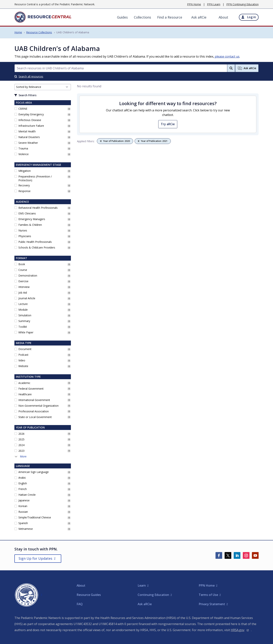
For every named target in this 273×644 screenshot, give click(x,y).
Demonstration (28, 275)
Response (24, 191)
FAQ (80, 604)
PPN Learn (214, 4)
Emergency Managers (32, 219)
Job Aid (23, 293)
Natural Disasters (29, 137)
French (23, 489)
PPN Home (194, 4)
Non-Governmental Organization (38, 406)
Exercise (23, 281)
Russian (23, 512)
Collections (142, 17)
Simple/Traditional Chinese (35, 517)
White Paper (26, 332)
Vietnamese (26, 529)
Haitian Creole (27, 495)
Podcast (23, 355)
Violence (24, 154)
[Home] (43, 17)
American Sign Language (34, 472)
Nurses (23, 230)
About (223, 17)
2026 (21, 434)
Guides (122, 17)
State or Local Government (35, 417)
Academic (24, 383)
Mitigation (25, 171)
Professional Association (34, 411)
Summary (24, 321)
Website (23, 366)
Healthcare (25, 394)
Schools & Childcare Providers (37, 247)
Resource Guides (89, 595)
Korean (23, 506)
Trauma (23, 148)
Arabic (22, 478)
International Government (34, 400)
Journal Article (27, 298)
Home (18, 32)
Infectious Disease (30, 120)
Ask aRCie (199, 17)
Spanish (23, 523)
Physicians (25, 236)
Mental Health (27, 131)
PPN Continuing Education (242, 4)
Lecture (23, 304)
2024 (21, 445)
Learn (142, 585)
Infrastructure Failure (31, 126)
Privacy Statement (212, 604)
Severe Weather (28, 143)
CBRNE (23, 109)
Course (23, 270)
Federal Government (31, 389)
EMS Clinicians (27, 213)
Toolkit (23, 327)
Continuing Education (153, 595)
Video (22, 360)
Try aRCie (168, 124)
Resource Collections (39, 32)
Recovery (24, 185)
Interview (24, 287)
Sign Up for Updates (35, 558)
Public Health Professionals (35, 242)
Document (25, 349)
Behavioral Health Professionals (38, 208)
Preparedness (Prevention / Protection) (35, 178)
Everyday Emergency (31, 114)
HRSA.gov (238, 630)
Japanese (24, 500)
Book (22, 264)
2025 (21, 439)
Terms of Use (208, 595)
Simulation (25, 315)
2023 (21, 451)
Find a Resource (170, 17)
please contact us (227, 56)
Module (23, 310)
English (23, 483)
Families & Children (30, 225)
